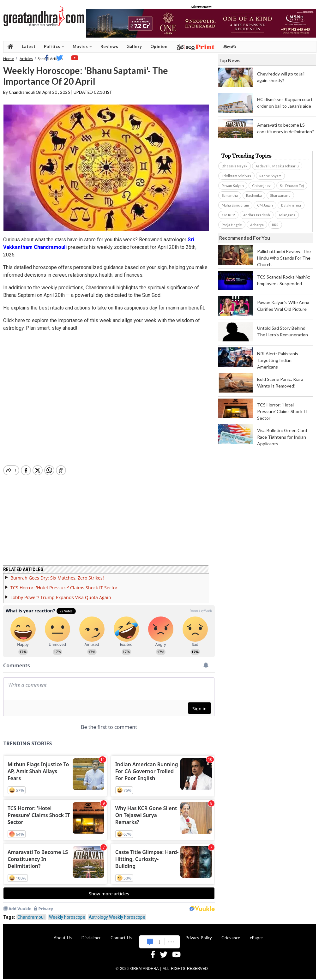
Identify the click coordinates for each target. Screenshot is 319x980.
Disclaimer (91, 934)
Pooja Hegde (232, 225)
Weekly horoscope (67, 913)
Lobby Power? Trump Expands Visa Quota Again (61, 594)
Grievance (231, 934)
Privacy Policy (199, 934)
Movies (82, 47)
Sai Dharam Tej (292, 186)
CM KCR (228, 215)
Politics (54, 47)
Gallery (134, 46)
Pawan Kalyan (233, 186)
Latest (29, 46)
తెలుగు (230, 47)
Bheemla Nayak (235, 166)
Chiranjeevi (262, 186)
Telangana (287, 215)
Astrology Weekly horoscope (117, 913)
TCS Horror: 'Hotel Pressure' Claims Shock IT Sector (64, 584)
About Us (63, 934)
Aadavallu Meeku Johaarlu (277, 166)
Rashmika (254, 195)
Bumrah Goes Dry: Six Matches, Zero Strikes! (57, 574)
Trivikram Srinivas (236, 176)
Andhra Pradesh (257, 215)
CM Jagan (265, 205)
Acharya (257, 225)
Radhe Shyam (270, 176)
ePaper (256, 934)
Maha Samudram (235, 205)
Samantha (230, 195)
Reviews (109, 46)
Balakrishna (291, 205)
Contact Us (121, 934)
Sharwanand (280, 195)
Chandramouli (31, 913)
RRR (275, 225)
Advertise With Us (159, 934)
